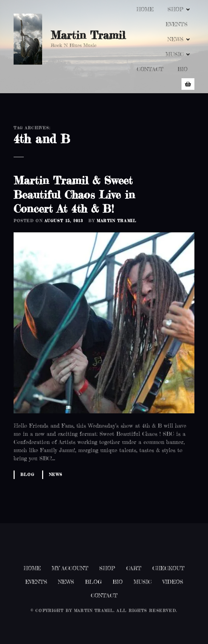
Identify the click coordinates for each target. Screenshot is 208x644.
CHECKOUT (168, 568)
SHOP (176, 9)
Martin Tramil (88, 35)
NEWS (176, 39)
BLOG (93, 582)
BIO (183, 69)
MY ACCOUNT (70, 568)
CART (134, 568)
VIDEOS (173, 582)
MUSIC (175, 54)
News (56, 475)
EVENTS (177, 24)
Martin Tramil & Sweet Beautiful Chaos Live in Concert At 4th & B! (74, 195)
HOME (145, 9)
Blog (27, 475)
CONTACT (150, 69)
